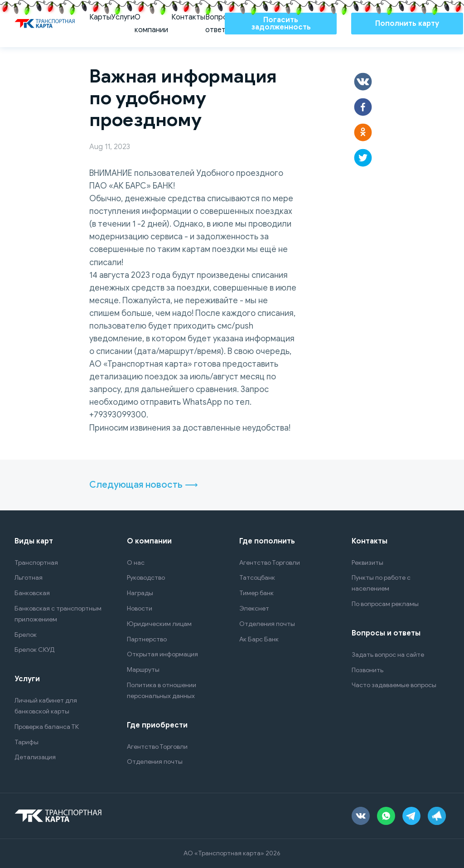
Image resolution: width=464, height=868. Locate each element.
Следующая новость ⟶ (144, 485)
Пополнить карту (407, 24)
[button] (363, 82)
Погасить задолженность (281, 24)
